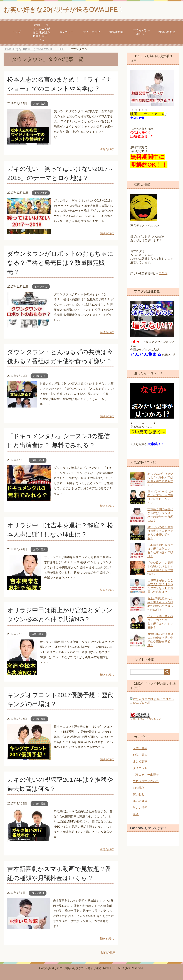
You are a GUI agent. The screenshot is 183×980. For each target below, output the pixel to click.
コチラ (163, 273)
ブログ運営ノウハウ (146, 781)
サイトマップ (91, 32)
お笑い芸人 (39, 104)
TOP (34, 49)
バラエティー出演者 (146, 774)
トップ (16, 32)
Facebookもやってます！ (149, 827)
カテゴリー (66, 32)
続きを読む (107, 149)
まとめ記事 (140, 761)
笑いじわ (139, 794)
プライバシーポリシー (142, 32)
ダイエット (140, 768)
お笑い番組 (41, 193)
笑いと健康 (140, 800)
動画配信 (139, 787)
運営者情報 (117, 32)
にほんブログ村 (140, 705)
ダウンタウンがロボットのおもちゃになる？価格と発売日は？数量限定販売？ (60, 263)
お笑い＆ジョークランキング (145, 719)
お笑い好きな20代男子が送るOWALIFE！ (64, 10)
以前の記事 (108, 952)
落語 (136, 814)
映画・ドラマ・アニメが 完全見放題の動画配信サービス (41, 32)
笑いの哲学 (140, 807)
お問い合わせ (167, 32)
